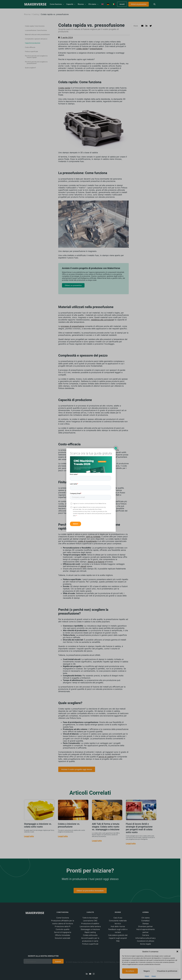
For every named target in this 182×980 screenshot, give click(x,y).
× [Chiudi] (116, 448)
